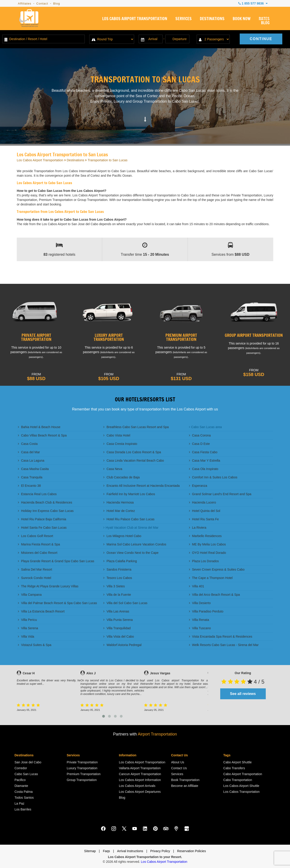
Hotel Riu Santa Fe (204, 519)
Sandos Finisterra (117, 569)
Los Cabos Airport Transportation (40, 160)
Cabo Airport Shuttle (238, 762)
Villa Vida (26, 637)
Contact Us (179, 768)
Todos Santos (24, 798)
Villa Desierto (200, 603)
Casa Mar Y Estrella (205, 461)
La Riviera (198, 528)
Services (177, 774)
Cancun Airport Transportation (140, 774)
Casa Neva (113, 469)
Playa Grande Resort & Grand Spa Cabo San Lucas (56, 561)
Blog (57, 4)
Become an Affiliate (185, 786)
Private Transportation (82, 762)
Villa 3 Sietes (114, 586)
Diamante (21, 786)
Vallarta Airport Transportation (140, 768)
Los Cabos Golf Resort (36, 536)
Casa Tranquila (30, 477)
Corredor (21, 768)
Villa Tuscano (200, 628)
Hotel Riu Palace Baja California (42, 519)
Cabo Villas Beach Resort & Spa (42, 435)
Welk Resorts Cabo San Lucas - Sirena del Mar (224, 645)
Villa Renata (199, 620)
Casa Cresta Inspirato (120, 444)
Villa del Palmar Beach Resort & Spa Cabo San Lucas (57, 603)
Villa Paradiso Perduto (206, 611)
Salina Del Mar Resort (35, 569)
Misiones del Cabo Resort (38, 553)
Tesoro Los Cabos (118, 578)
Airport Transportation (157, 734)
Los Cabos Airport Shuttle (241, 786)
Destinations (75, 160)
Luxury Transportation (82, 768)
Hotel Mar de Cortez (119, 511)
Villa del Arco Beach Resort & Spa (214, 595)
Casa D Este (199, 444)
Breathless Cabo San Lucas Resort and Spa (136, 427)
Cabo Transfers (234, 768)
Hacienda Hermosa (118, 502)
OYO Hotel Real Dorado (208, 553)
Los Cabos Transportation (242, 792)
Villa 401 (197, 586)
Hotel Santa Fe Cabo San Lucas (42, 528)
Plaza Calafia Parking (120, 561)
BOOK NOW (242, 19)
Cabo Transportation (238, 780)
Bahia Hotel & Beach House (39, 427)
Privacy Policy (160, 851)
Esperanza (198, 486)
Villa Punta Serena (118, 620)
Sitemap (90, 851)
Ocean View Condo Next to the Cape (131, 553)
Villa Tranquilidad (117, 628)
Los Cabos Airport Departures (140, 792)
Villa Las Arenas (116, 611)
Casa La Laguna (31, 461)
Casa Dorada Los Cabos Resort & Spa (132, 452)
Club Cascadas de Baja (121, 477)
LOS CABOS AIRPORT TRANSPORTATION (135, 19)
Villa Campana (30, 595)
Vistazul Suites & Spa (35, 645)
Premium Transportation (83, 774)
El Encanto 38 (29, 486)
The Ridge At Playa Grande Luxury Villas (48, 586)
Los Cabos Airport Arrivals (137, 786)
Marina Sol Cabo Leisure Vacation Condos (135, 544)
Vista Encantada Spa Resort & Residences (221, 637)
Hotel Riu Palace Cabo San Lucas (129, 519)
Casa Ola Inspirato (204, 469)
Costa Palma (24, 792)
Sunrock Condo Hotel (35, 578)
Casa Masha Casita (33, 469)
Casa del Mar (29, 452)
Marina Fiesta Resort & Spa (39, 544)
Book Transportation (185, 780)
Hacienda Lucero (203, 502)
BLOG (265, 23)
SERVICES (184, 19)
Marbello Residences (205, 536)
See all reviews (243, 694)
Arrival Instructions (130, 851)
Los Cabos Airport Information (140, 780)
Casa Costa (28, 444)
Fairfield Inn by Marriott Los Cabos (129, 494)
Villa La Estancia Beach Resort (41, 611)
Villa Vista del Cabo (119, 637)
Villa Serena (28, 628)
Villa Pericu (27, 620)
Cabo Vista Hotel (117, 435)
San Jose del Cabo (28, 762)
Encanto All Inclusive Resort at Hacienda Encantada (141, 486)
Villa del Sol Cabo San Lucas (125, 603)
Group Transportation (82, 780)
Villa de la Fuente (117, 595)
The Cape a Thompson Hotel (211, 578)
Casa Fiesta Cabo (203, 452)
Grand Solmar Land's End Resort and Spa (220, 494)
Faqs (106, 851)
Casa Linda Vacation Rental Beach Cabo (134, 461)
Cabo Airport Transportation (243, 774)
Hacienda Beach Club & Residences (45, 502)
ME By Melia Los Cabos (207, 544)
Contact (42, 4)
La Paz (19, 803)
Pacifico (20, 780)
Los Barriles (23, 809)
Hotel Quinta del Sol (205, 511)
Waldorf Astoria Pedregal (122, 645)
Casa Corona (200, 435)
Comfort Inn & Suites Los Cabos (213, 477)
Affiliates (25, 4)
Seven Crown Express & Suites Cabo (217, 569)
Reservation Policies (192, 851)
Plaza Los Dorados (204, 561)
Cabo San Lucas (26, 774)
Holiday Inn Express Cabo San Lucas (46, 511)
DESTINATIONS (212, 19)
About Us (178, 762)
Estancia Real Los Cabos (37, 494)
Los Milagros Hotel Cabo (122, 536)
